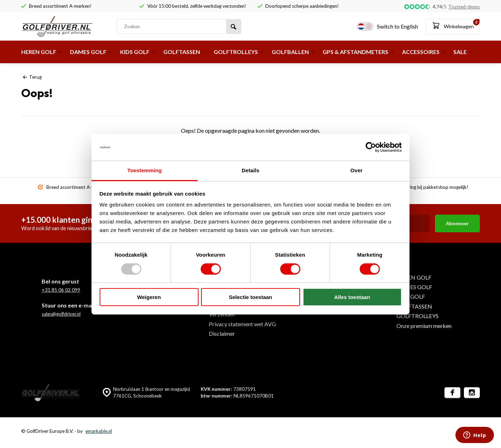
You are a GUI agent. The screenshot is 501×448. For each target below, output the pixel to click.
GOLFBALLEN (294, 52)
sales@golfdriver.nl (61, 314)
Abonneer (457, 223)
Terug (32, 77)
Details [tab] (250, 170)
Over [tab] (357, 170)
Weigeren (149, 297)
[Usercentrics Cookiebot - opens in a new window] (371, 147)
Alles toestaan (352, 297)
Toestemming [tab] (145, 170)
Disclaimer (222, 333)
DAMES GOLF (92, 52)
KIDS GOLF (138, 52)
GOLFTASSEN (185, 52)
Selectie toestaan (251, 297)
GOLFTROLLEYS (239, 52)
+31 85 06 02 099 (61, 290)
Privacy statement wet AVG (242, 324)
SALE (463, 52)
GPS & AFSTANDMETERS (359, 52)
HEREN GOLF (42, 52)
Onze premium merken (424, 326)
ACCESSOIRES (424, 52)
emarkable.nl (99, 431)
